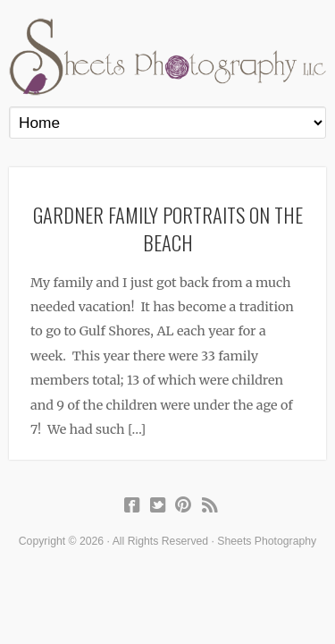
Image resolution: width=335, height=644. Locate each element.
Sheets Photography (167, 57)
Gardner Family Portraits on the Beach (168, 228)
